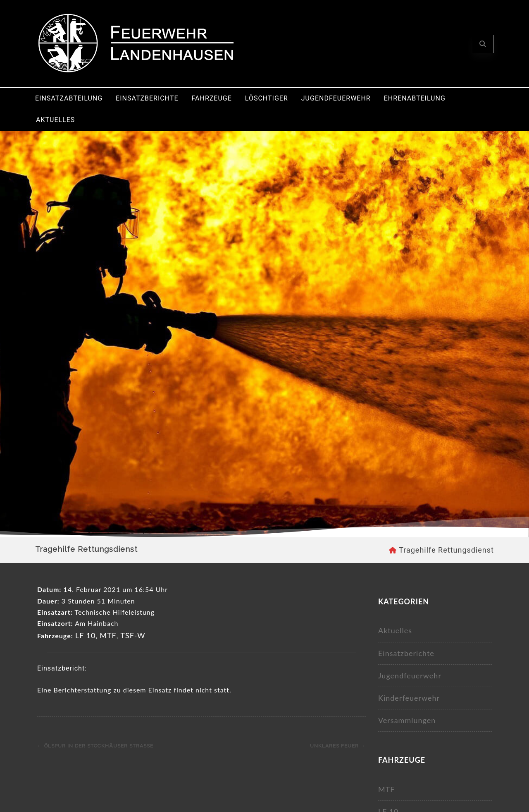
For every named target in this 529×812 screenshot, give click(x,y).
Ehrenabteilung (415, 98)
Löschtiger (267, 98)
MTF (108, 635)
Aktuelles (55, 120)
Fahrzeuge (212, 98)
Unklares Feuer (338, 746)
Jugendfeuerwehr (336, 98)
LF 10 (86, 635)
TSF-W (133, 635)
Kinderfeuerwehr (409, 698)
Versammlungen (407, 720)
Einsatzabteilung (69, 98)
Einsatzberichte (147, 98)
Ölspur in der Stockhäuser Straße (95, 746)
